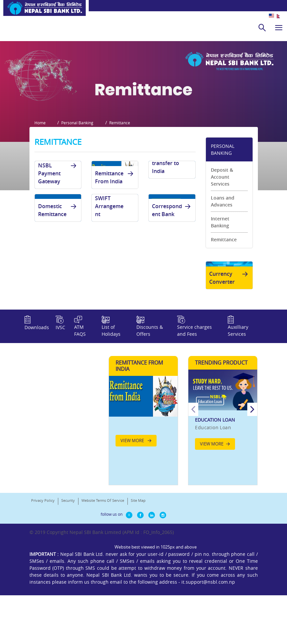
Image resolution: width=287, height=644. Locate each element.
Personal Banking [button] (80, 161)
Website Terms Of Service (103, 556)
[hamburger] (279, 28)
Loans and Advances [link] (223, 238)
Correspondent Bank (172, 247)
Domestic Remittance (58, 247)
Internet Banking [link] (220, 259)
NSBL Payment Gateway (58, 210)
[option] (223, 466)
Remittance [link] (224, 276)
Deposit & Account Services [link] (222, 214)
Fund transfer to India (172, 200)
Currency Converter (230, 317)
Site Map (138, 556)
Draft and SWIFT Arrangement (115, 239)
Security (68, 556)
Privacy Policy (43, 556)
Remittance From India (115, 214)
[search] (262, 28)
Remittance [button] (125, 161)
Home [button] (40, 161)
